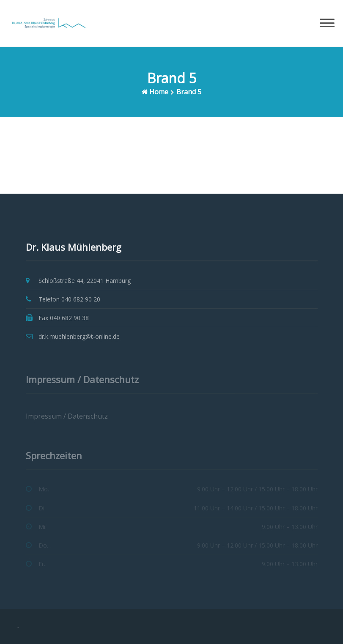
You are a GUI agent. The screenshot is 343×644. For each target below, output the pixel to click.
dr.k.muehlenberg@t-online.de (79, 336)
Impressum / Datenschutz (67, 416)
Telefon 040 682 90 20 (69, 299)
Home (159, 92)
